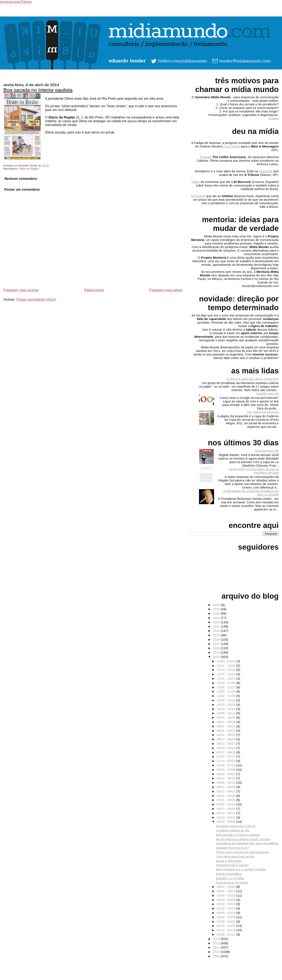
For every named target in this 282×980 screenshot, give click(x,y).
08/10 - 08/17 (226, 744)
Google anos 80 (267, 394)
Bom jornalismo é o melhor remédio (241, 869)
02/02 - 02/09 (226, 917)
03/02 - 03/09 (226, 900)
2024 (217, 613)
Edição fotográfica (228, 874)
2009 (217, 956)
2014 (217, 657)
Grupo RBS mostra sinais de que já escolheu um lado (254, 471)
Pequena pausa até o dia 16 (236, 826)
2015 (217, 652)
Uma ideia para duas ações (235, 856)
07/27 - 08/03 (226, 752)
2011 (217, 947)
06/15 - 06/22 (226, 778)
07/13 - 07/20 (226, 761)
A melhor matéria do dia (232, 830)
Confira (274, 118)
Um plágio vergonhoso (263, 412)
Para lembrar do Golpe (232, 882)
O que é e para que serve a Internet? (253, 379)
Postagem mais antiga (166, 290)
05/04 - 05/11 (226, 804)
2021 (217, 626)
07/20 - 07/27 (226, 756)
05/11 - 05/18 (226, 800)
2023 (217, 618)
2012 (217, 943)
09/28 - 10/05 (226, 717)
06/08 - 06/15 (226, 783)
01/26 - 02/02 (226, 921)
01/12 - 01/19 (226, 930)
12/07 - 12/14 (226, 674)
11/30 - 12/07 (226, 678)
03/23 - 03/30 (226, 887)
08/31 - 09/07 (226, 731)
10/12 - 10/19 (226, 709)
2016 (217, 648)
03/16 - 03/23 (226, 891)
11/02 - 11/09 (226, 696)
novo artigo (232, 146)
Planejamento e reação (232, 865)
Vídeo (196, 182)
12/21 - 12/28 (226, 666)
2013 (217, 939)
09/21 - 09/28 (226, 722)
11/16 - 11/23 (226, 687)
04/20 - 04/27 (226, 813)
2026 (217, 605)
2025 (217, 609)
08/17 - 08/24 (226, 739)
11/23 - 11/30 (226, 683)
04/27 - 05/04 (226, 809)
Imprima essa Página (16, 2)
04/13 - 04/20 (226, 817)
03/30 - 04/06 (226, 822)
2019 (217, 635)
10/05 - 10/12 (226, 713)
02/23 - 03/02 (226, 904)
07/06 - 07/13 (226, 765)
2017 (217, 644)
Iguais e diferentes (229, 861)
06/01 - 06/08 (226, 787)
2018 (217, 639)
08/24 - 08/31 (226, 735)
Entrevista (198, 196)
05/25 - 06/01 (226, 791)
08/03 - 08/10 (226, 748)
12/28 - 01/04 (226, 661)
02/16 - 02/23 (226, 908)
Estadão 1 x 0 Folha (230, 878)
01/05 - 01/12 (226, 934)
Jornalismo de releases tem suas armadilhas (247, 843)
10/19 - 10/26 (226, 705)
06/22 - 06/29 (226, 774)
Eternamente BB (267, 451)
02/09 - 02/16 (226, 913)
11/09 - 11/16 (226, 691)
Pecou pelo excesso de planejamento (242, 852)
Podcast (206, 157)
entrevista (266, 171)
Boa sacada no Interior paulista (38, 90)
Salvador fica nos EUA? (232, 848)
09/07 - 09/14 (226, 726)
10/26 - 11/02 (226, 700)
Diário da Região (29, 169)
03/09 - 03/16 (226, 895)
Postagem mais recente (21, 290)
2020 (217, 631)
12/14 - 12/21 (226, 670)
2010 (217, 952)
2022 (217, 622)
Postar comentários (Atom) (36, 299)
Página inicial (94, 290)
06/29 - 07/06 (226, 770)
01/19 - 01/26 (226, 926)
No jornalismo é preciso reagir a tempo (243, 839)
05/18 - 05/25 (226, 796)
